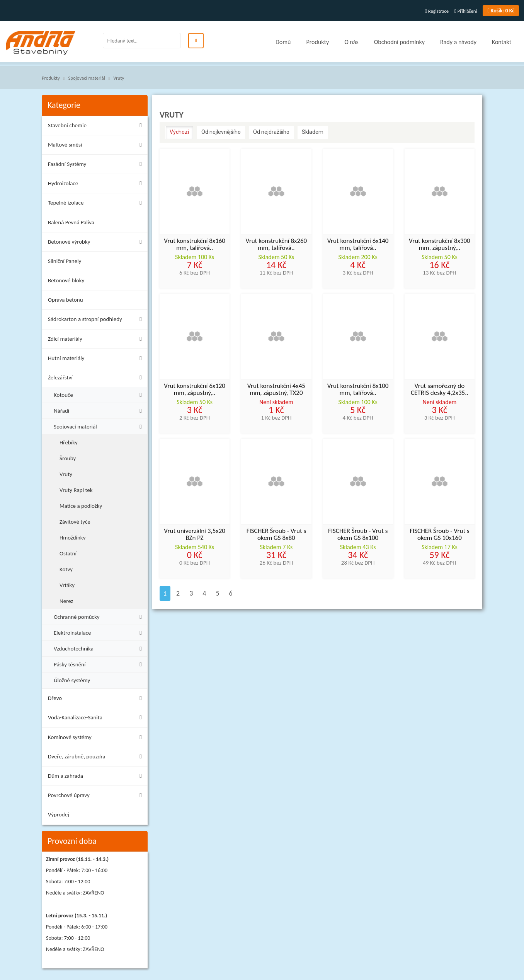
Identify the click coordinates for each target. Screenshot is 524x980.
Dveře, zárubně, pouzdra (97, 758)
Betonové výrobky (97, 243)
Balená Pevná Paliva (71, 222)
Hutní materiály (97, 359)
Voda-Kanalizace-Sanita (97, 719)
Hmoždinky (72, 538)
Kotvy (66, 569)
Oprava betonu (65, 300)
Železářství (97, 379)
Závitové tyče (75, 522)
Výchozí (179, 132)
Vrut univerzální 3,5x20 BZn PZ (195, 535)
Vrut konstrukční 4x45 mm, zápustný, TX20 (276, 390)
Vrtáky (67, 585)
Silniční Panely (65, 261)
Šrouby (68, 458)
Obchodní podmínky (399, 42)
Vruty (119, 78)
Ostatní (68, 553)
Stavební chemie (97, 127)
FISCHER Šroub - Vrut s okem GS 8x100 (358, 535)
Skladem (313, 132)
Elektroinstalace (100, 632)
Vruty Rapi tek (76, 490)
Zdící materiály (97, 340)
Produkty (317, 42)
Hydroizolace (97, 185)
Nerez (66, 601)
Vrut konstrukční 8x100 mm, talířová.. (358, 390)
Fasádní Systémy (97, 165)
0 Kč (501, 11)
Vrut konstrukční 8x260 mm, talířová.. (276, 245)
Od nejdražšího (271, 132)
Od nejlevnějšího (221, 132)
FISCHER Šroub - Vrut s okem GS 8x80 (276, 535)
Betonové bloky (66, 280)
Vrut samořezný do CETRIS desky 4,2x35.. (440, 390)
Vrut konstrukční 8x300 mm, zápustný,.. (440, 245)
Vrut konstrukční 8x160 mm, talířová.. (195, 245)
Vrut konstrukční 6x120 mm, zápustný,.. (195, 390)
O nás (351, 42)
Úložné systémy (72, 680)
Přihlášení (466, 11)
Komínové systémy (97, 738)
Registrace (437, 11)
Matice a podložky (81, 506)
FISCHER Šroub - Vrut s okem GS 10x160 (439, 535)
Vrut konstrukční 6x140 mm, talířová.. (358, 245)
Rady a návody (458, 42)
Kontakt (502, 42)
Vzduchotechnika (100, 648)
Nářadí (100, 410)
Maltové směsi (97, 146)
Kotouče (100, 394)
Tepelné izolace (97, 204)
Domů (283, 42)
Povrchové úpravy (97, 796)
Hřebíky (69, 442)
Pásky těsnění (100, 663)
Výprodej (59, 814)
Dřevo (97, 699)
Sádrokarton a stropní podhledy (97, 320)
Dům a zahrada (97, 777)
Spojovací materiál (86, 78)
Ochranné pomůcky (100, 616)
